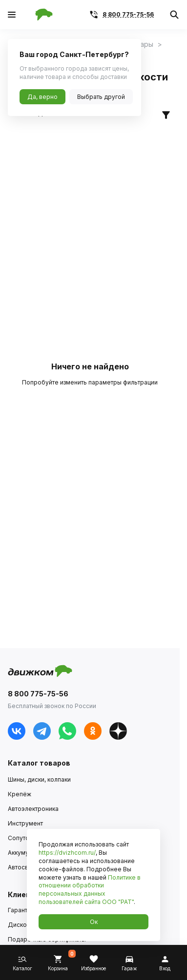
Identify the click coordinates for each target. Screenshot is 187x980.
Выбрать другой (101, 97)
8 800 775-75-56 (128, 14)
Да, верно (42, 97)
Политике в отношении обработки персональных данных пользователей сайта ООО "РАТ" (90, 890)
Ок (94, 922)
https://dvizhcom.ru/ (67, 853)
